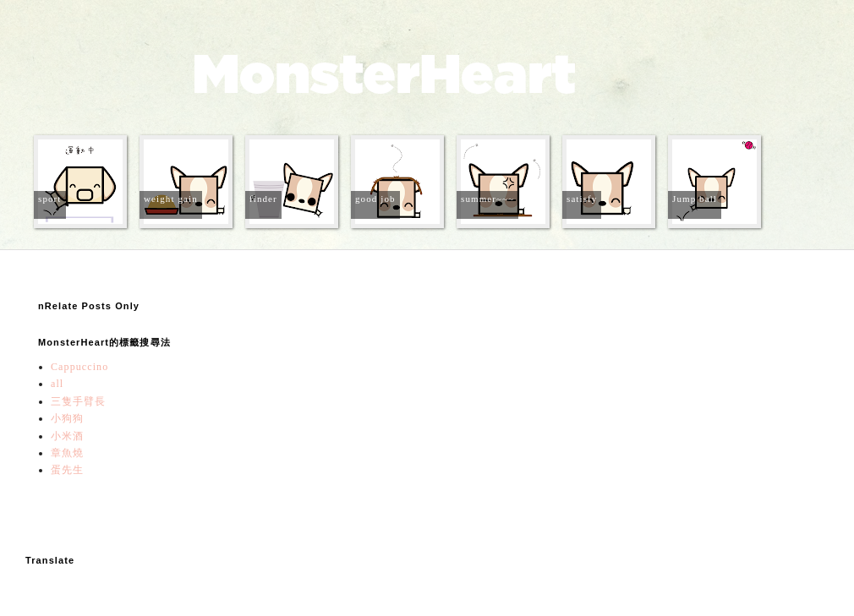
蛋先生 (67, 470)
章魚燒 (67, 453)
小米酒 (67, 436)
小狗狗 (67, 418)
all (57, 384)
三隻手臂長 (79, 401)
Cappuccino (79, 367)
